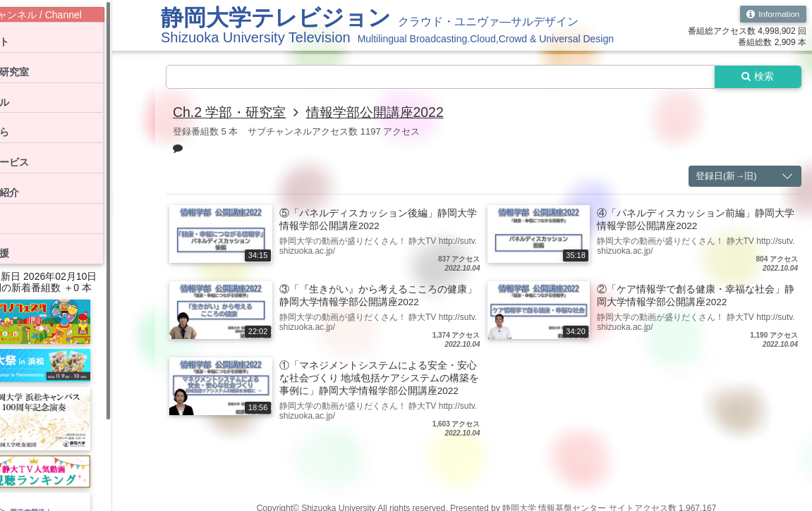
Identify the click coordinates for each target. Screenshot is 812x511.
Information (772, 14)
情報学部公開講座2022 (383, 113)
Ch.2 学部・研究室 (232, 113)
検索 (757, 77)
